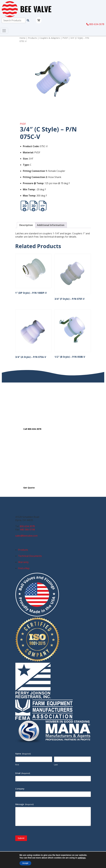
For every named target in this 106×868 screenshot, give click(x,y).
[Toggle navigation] (4, 31)
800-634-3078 (95, 24)
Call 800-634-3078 (32, 429)
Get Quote (29, 488)
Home (23, 38)
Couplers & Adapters (50, 38)
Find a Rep (24, 568)
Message (24, 804)
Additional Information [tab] (51, 225)
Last (56, 765)
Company (20, 789)
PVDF (65, 38)
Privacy (39, 856)
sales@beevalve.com (26, 536)
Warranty (23, 562)
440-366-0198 (27, 530)
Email (23, 773)
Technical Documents (30, 556)
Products (32, 38)
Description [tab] (26, 225)
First (17, 765)
